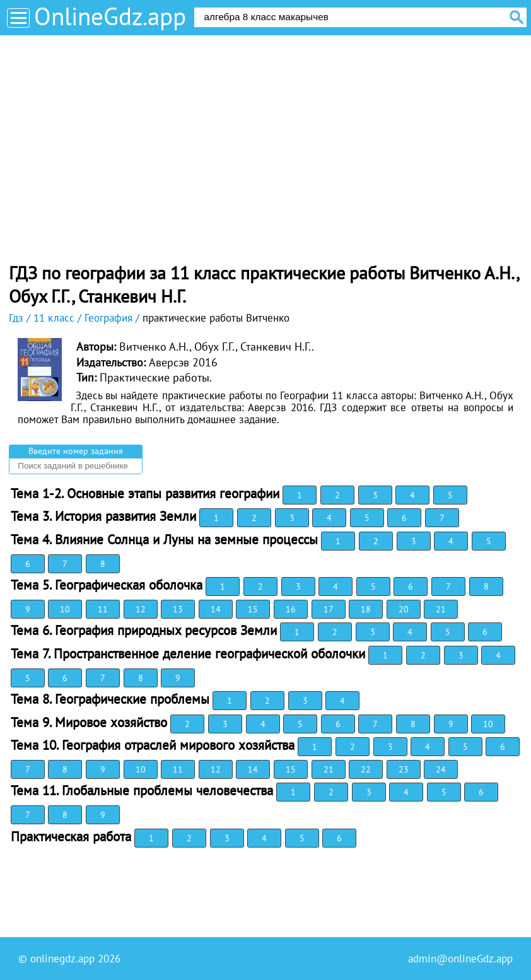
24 (441, 769)
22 (366, 769)
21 (441, 609)
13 (178, 609)
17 (329, 609)
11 (103, 609)
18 (366, 609)
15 (253, 609)
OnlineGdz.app (110, 16)
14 (216, 609)
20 (404, 609)
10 (65, 609)
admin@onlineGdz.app (460, 959)
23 (404, 769)
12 (141, 609)
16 (291, 609)
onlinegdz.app (62, 959)
